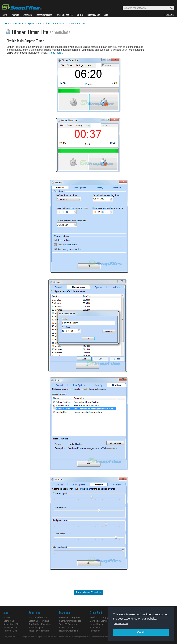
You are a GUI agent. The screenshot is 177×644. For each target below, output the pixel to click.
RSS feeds (95, 627)
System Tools (35, 24)
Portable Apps (36, 627)
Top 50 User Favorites (40, 624)
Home (8, 24)
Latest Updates (67, 627)
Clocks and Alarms (55, 24)
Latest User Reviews (39, 621)
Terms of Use (10, 631)
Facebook (95, 631)
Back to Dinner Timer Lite (89, 592)
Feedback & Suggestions (103, 617)
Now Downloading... (69, 631)
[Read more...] (56, 53)
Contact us (9, 621)
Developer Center (98, 621)
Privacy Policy (10, 627)
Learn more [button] (121, 623)
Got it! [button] (141, 632)
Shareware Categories (70, 621)
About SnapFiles (12, 624)
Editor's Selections (38, 617)
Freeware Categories (69, 617)
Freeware (20, 24)
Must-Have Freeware (39, 631)
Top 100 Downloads (69, 624)
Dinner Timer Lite (76, 24)
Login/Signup (97, 624)
